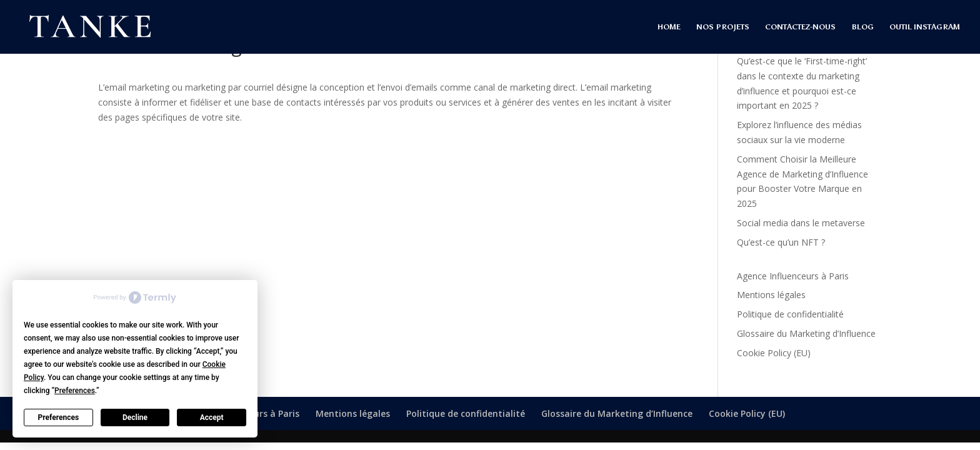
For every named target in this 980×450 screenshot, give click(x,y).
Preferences (59, 417)
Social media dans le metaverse (801, 223)
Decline (135, 417)
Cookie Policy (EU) (774, 353)
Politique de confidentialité (790, 314)
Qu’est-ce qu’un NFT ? (781, 242)
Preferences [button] (75, 391)
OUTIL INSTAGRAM (925, 27)
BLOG (862, 27)
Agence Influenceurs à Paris (793, 276)
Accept (212, 417)
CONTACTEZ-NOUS (800, 27)
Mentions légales (771, 295)
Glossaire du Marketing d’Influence (806, 333)
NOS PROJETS (723, 27)
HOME (669, 27)
